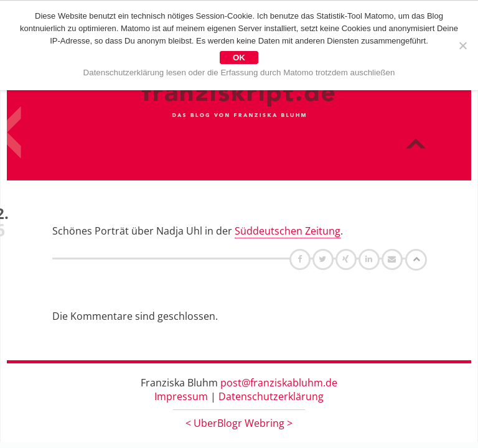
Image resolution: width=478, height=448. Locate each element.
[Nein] (462, 45)
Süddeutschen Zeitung (288, 231)
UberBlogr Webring (239, 423)
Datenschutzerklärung (271, 396)
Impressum (181, 396)
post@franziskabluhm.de (279, 383)
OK (239, 58)
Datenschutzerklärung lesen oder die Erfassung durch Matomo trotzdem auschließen (239, 72)
